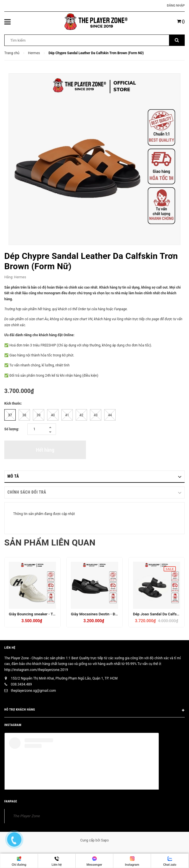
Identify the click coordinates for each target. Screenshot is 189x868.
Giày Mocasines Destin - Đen (95, 614)
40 (53, 415)
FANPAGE (11, 801)
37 (10, 415)
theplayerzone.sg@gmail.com (33, 691)
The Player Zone (27, 816)
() (181, 21)
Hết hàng (45, 450)
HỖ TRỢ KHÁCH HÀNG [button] (94, 711)
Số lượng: (12, 429)
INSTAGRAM (13, 725)
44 (110, 415)
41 (67, 415)
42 (81, 415)
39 (39, 415)
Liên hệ (10, 648)
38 (24, 415)
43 (96, 415)
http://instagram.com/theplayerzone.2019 (36, 670)
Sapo (105, 840)
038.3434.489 (21, 684)
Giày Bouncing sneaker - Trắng (35, 614)
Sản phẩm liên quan (50, 542)
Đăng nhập (176, 6)
